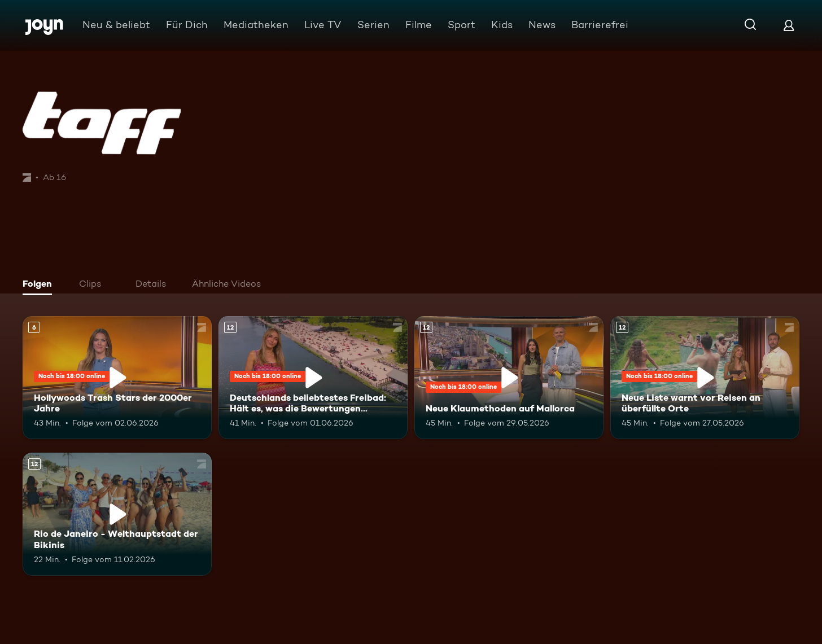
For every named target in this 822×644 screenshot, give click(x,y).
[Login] (789, 25)
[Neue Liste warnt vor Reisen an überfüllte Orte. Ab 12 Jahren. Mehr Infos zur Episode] (705, 378)
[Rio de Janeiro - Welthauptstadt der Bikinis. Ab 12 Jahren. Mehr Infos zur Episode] (117, 514)
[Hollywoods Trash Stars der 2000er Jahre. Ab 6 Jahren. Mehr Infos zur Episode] (117, 378)
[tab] (40, 285)
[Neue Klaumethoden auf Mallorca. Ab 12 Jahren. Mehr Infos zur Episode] (509, 378)
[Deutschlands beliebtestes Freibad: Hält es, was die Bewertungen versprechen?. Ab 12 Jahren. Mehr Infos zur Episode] (313, 378)
